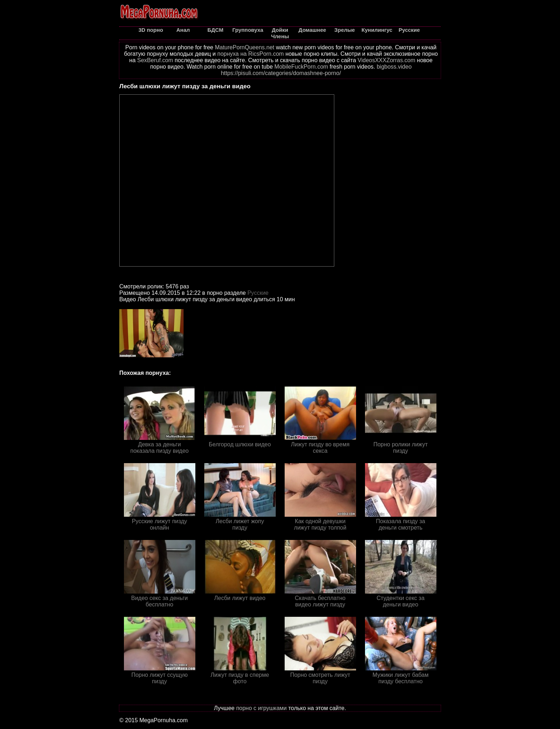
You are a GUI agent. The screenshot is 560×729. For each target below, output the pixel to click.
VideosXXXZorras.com (386, 60)
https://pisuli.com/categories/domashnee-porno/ (281, 73)
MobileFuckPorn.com (301, 67)
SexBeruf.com (155, 60)
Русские (258, 293)
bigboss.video (394, 67)
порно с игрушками (261, 708)
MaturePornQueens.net (245, 47)
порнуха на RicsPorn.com (250, 54)
